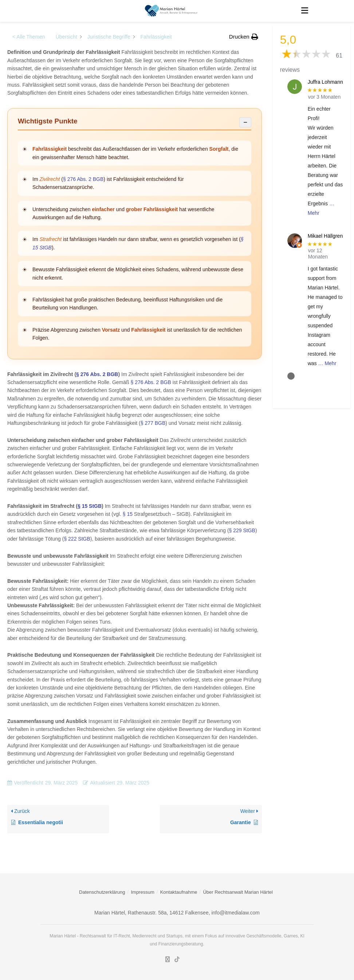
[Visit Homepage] (172, 11)
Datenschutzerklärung (102, 892)
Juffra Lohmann (325, 82)
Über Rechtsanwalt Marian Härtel (238, 892)
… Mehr (327, 363)
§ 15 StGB (90, 506)
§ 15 (128, 514)
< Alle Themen (29, 37)
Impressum (142, 892)
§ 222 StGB (77, 539)
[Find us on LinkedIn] (168, 960)
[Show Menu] (305, 11)
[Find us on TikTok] (177, 960)
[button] (244, 37)
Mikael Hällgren (325, 236)
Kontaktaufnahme (179, 892)
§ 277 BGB (153, 423)
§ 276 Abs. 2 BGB (83, 179)
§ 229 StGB (242, 530)
